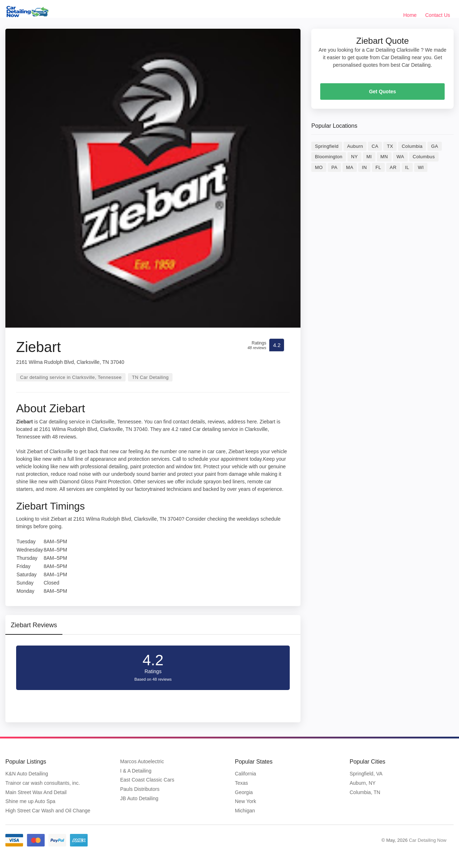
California (245, 774)
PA (334, 167)
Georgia (244, 792)
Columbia (412, 146)
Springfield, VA (366, 774)
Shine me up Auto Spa (30, 801)
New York (245, 801)
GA (435, 146)
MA (350, 167)
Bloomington (329, 157)
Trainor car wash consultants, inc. (43, 783)
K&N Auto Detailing (27, 774)
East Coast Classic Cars (147, 780)
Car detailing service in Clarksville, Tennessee (71, 377)
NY (354, 157)
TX (390, 146)
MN (384, 157)
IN (364, 167)
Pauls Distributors (140, 789)
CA (375, 146)
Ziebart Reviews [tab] (34, 625)
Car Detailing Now (428, 840)
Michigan (245, 811)
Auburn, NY (363, 783)
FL (378, 167)
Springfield (327, 146)
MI (369, 157)
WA (400, 157)
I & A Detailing (136, 771)
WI (421, 167)
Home (410, 15)
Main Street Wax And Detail (36, 792)
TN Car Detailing (150, 377)
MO (319, 167)
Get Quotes (382, 92)
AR (393, 167)
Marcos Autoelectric (142, 761)
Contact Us (438, 15)
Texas (242, 783)
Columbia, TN (365, 792)
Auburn (355, 146)
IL (407, 167)
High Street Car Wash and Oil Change (48, 811)
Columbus (424, 157)
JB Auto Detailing (139, 798)
